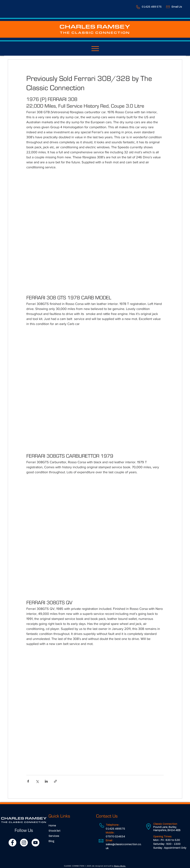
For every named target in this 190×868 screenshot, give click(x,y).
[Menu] (95, 49)
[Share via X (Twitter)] (37, 781)
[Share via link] (55, 781)
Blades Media (120, 866)
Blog (51, 841)
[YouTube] (35, 843)
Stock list (55, 831)
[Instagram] (24, 843)
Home (52, 826)
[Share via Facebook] (28, 781)
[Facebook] (12, 843)
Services (54, 836)
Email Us (177, 7)
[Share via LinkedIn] (46, 781)
